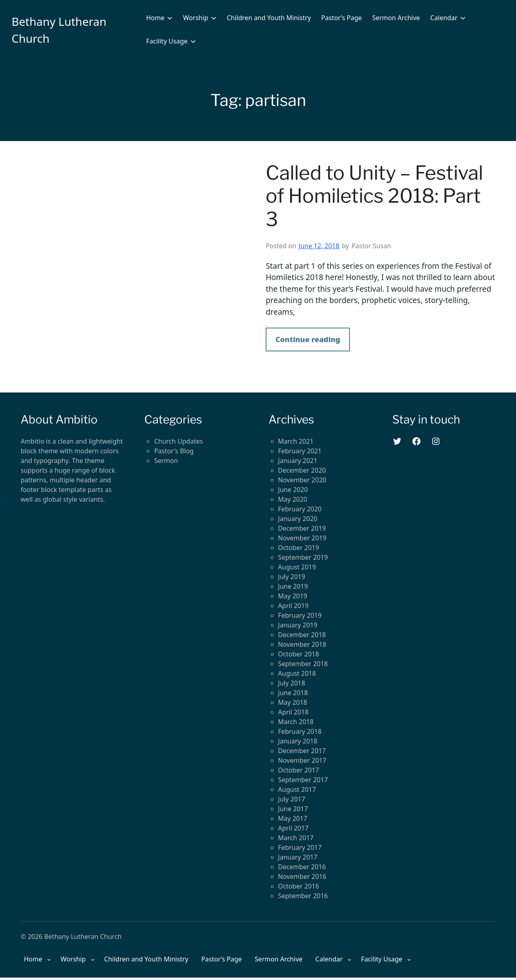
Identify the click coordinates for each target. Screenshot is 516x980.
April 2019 (293, 606)
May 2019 (293, 596)
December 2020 (302, 470)
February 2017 (300, 847)
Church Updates (178, 441)
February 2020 (300, 509)
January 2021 (298, 461)
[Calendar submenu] (463, 18)
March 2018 (296, 722)
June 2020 (293, 490)
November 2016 (302, 876)
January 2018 (298, 741)
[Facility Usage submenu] (193, 41)
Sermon (166, 461)
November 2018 (302, 644)
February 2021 (300, 451)
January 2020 (298, 519)
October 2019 (299, 548)
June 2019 (293, 586)
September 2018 (303, 664)
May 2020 (293, 499)
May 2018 (293, 702)
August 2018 (297, 673)
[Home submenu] (170, 18)
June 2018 (293, 693)
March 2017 (296, 838)
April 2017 (293, 828)
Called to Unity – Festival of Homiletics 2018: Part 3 (374, 196)
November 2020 (302, 480)
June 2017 (293, 809)
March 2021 (296, 441)
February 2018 (300, 731)
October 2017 (299, 770)
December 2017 (302, 751)
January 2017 (298, 857)
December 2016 (302, 867)
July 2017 (292, 799)
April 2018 (293, 712)
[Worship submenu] (214, 18)
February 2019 (300, 615)
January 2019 (298, 625)
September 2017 (303, 780)
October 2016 (299, 886)
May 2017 (293, 818)
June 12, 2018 (319, 246)
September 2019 (303, 557)
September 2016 (303, 896)
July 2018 (292, 683)
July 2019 (292, 577)
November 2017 (302, 760)
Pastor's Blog (174, 451)
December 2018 (302, 635)
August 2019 (297, 567)
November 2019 (302, 538)
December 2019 (302, 528)
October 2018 (299, 654)
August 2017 (297, 789)
